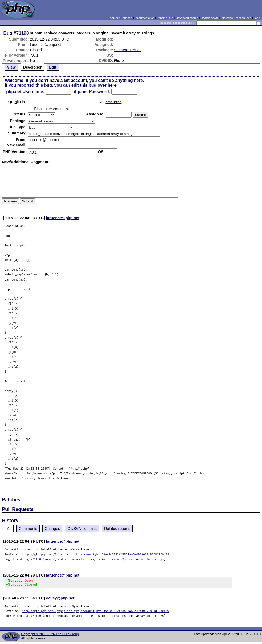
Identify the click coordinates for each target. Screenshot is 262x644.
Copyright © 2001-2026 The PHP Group (50, 636)
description (113, 102)
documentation (145, 18)
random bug (244, 18)
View (11, 67)
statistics (227, 18)
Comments (28, 529)
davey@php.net (60, 600)
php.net (115, 18)
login (258, 18)
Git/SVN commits (82, 529)
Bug (8, 33)
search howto (210, 18)
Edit (53, 67)
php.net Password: (91, 92)
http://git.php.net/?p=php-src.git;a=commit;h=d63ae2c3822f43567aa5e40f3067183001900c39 (95, 554)
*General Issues (128, 50)
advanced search (187, 18)
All (9, 529)
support (128, 18)
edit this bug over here (94, 85)
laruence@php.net (63, 218)
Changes (52, 529)
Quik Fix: (18, 102)
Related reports (117, 529)
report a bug (165, 18)
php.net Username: (25, 92)
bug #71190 (32, 559)
